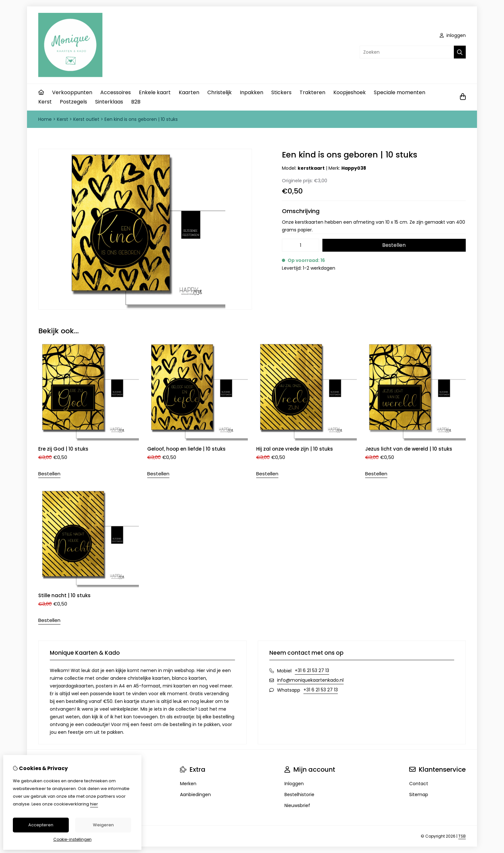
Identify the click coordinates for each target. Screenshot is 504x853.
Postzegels (73, 102)
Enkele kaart (155, 92)
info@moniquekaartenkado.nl (310, 680)
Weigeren (103, 825)
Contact (419, 784)
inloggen (453, 35)
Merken (188, 784)
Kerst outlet (86, 119)
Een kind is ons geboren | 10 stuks (141, 119)
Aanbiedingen (195, 795)
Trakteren (312, 92)
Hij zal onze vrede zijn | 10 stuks (295, 449)
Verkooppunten (72, 92)
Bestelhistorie (299, 795)
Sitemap (419, 795)
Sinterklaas (109, 102)
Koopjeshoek (350, 92)
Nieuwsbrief (297, 805)
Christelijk (220, 92)
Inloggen (294, 784)
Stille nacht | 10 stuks (64, 595)
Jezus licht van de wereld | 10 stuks (409, 449)
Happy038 (354, 168)
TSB (462, 836)
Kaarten (189, 92)
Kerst (45, 102)
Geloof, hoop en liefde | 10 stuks (186, 449)
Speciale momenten (400, 92)
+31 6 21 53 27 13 (312, 670)
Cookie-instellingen (72, 839)
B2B (136, 102)
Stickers (281, 92)
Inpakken (252, 92)
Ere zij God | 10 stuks (63, 449)
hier (94, 804)
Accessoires (116, 92)
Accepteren (41, 825)
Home (45, 119)
